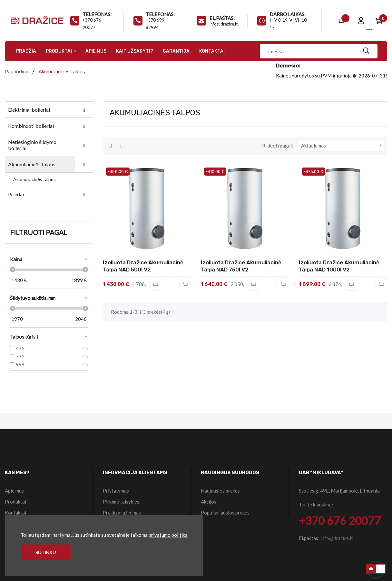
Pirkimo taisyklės (121, 502)
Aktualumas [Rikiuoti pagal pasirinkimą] (343, 146)
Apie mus (14, 491)
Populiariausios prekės (225, 513)
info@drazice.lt (224, 24)
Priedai (16, 194)
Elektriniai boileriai (29, 110)
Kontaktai (15, 513)
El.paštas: (222, 18)
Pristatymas (116, 491)
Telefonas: (97, 14)
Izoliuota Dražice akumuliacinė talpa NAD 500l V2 (143, 266)
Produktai (15, 502)
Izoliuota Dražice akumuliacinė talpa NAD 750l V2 (241, 266)
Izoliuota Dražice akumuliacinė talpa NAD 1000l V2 (339, 266)
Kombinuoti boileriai (31, 126)
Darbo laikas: (288, 14)
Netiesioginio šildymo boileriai (32, 145)
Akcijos (209, 502)
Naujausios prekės (220, 491)
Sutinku (46, 552)
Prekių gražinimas (122, 513)
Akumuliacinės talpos (32, 164)
